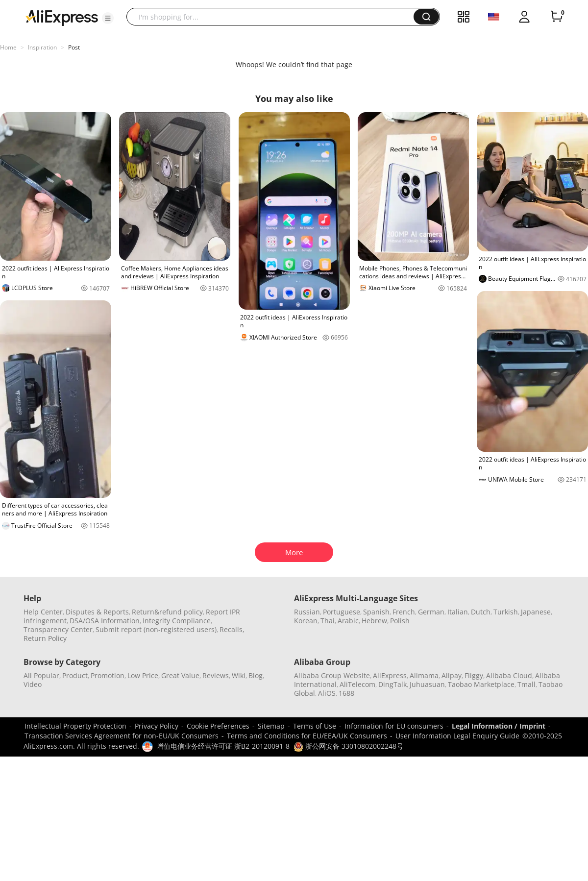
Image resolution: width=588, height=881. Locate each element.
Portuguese (342, 612)
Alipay (452, 675)
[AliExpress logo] (62, 17)
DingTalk (392, 684)
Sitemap (271, 726)
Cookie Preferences (218, 726)
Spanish (376, 612)
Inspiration (42, 47)
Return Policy (45, 638)
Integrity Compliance (177, 621)
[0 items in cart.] (557, 17)
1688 (346, 693)
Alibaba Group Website (332, 675)
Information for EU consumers (394, 726)
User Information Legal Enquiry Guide (457, 736)
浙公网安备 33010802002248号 (348, 746)
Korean (306, 621)
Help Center (43, 612)
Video (33, 684)
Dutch (481, 612)
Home (8, 47)
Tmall (527, 684)
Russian (307, 612)
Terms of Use (315, 726)
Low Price (143, 675)
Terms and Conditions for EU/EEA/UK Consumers (307, 736)
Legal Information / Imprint (499, 726)
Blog (256, 675)
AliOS (327, 693)
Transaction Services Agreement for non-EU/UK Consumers (122, 736)
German (431, 612)
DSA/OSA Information (105, 621)
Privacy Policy (157, 726)
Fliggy (474, 675)
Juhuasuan (427, 684)
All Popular (41, 675)
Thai (328, 621)
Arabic (348, 621)
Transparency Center (58, 629)
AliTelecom (357, 684)
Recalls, (232, 629)
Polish (400, 621)
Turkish (506, 612)
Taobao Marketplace (481, 684)
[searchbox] (274, 17)
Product (75, 675)
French (404, 612)
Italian (458, 612)
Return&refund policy (167, 612)
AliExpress (390, 675)
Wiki (239, 675)
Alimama (424, 675)
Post (74, 47)
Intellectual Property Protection (75, 726)
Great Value (180, 675)
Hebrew (374, 621)
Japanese (536, 612)
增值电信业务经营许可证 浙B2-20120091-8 (223, 746)
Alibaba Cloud (509, 675)
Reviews (216, 675)
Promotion (108, 675)
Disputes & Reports (97, 612)
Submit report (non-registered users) (156, 629)
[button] (108, 18)
